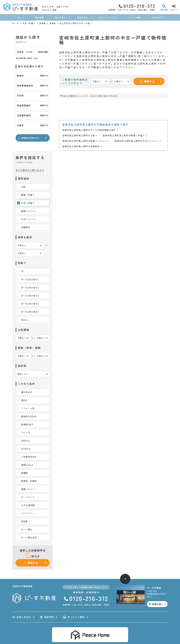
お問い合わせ (22, 617)
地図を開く (156, 604)
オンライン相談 (74, 617)
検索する (31, 563)
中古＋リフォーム (108, 17)
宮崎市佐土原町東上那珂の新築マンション (86, 141)
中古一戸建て (29, 23)
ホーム (21, 17)
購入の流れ (61, 17)
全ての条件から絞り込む (30, 170)
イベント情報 (134, 17)
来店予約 (47, 617)
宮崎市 (53, 23)
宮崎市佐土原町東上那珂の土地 (80, 135)
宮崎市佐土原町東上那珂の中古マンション (138, 141)
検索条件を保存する (28, 138)
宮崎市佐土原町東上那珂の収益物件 (82, 146)
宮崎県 (43, 23)
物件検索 (40, 17)
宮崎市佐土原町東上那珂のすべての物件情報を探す (90, 130)
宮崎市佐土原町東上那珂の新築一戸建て (125, 135)
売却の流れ (82, 17)
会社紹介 (156, 17)
